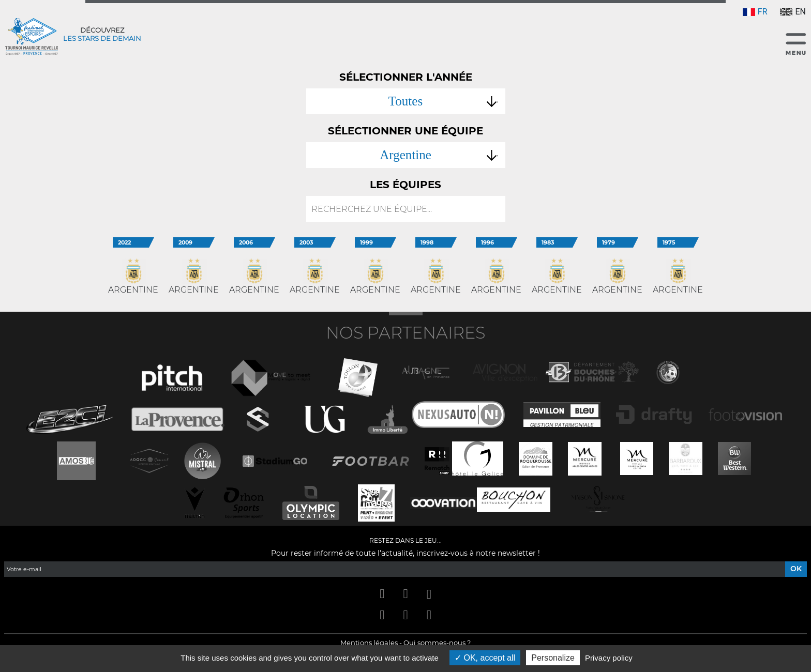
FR (755, 12)
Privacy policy (609, 658)
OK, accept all (485, 658)
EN (793, 12)
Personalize (553, 658)
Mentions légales (369, 643)
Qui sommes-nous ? (437, 643)
